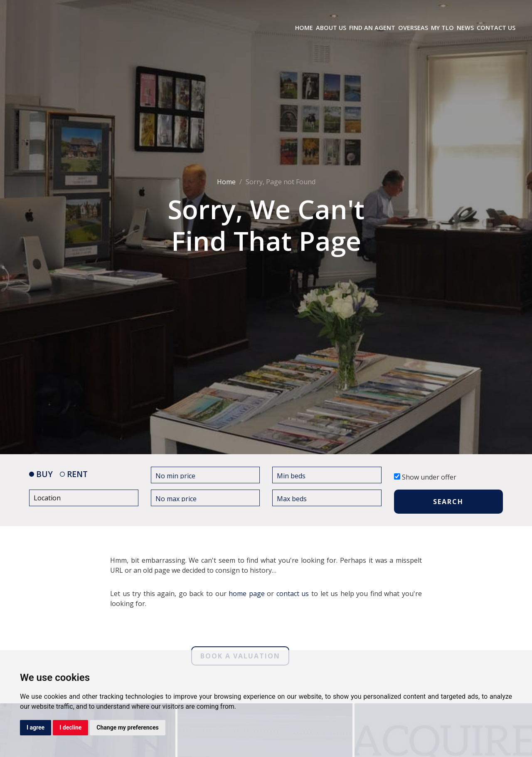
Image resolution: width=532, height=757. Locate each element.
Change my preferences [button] (127, 727)
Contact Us (496, 28)
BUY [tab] (41, 474)
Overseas (413, 28)
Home (304, 28)
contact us (293, 594)
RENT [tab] (74, 474)
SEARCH (448, 502)
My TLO (442, 28)
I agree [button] (36, 727)
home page (247, 594)
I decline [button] (70, 727)
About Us (331, 28)
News (465, 28)
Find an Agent (372, 28)
